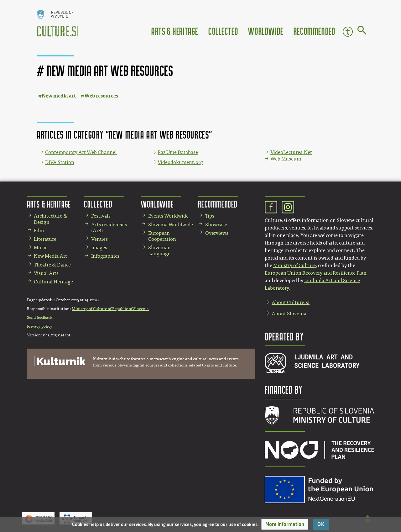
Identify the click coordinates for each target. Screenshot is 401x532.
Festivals (101, 216)
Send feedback (40, 318)
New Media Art (50, 256)
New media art (59, 96)
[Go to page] (362, 31)
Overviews (217, 233)
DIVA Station (60, 162)
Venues (99, 239)
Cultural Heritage (53, 282)
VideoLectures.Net (291, 152)
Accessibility (348, 32)
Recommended (315, 31)
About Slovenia (289, 314)
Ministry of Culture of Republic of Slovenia (110, 309)
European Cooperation (162, 236)
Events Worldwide (168, 216)
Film (39, 231)
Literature (45, 239)
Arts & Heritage (175, 31)
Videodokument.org (180, 162)
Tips (210, 216)
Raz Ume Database (178, 152)
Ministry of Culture (294, 265)
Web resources (101, 96)
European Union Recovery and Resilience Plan (316, 273)
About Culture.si (291, 302)
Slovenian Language (159, 250)
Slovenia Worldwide (171, 225)
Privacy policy (40, 326)
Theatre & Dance (52, 265)
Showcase (216, 225)
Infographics (105, 256)
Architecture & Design (51, 219)
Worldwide (266, 31)
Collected (223, 31)
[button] (285, 524)
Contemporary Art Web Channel (81, 152)
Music (41, 248)
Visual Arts (46, 273)
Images (99, 248)
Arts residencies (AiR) (109, 228)
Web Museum (286, 159)
